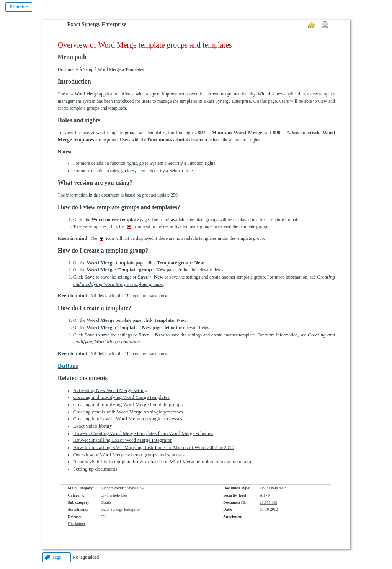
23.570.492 (269, 503)
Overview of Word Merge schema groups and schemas (129, 455)
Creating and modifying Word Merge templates (121, 397)
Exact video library (93, 426)
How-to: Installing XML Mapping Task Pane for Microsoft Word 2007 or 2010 (154, 447)
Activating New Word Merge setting (110, 390)
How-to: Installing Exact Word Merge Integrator (122, 440)
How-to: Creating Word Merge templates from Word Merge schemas (143, 433)
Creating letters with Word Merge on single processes (128, 419)
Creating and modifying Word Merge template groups (128, 404)
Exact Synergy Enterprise (97, 24)
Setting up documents (95, 469)
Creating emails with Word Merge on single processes (128, 412)
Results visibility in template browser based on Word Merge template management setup (163, 462)
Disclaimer (77, 524)
